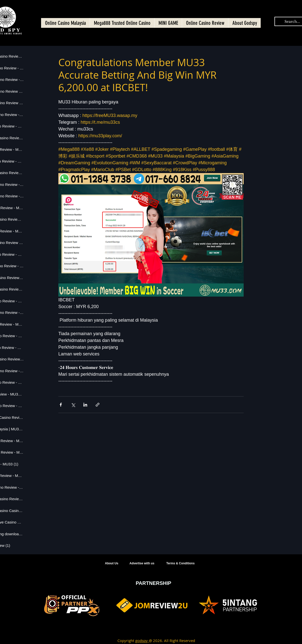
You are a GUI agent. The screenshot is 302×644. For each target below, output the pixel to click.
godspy (142, 640)
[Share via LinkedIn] (85, 405)
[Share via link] (98, 405)
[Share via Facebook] (61, 405)
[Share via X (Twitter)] (73, 405)
